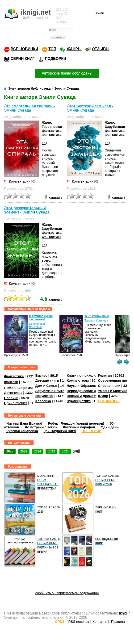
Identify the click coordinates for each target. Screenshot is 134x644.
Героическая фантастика (52, 129)
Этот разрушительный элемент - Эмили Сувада (27, 210)
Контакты (100, 622)
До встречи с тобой (41, 427)
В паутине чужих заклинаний (41, 318)
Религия (105, 376)
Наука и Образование (85, 386)
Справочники (109, 386)
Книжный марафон (79, 427)
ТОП (52, 49)
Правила (118, 622)
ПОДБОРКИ (55, 59)
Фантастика (52, 135)
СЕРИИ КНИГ (23, 59)
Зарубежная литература (56, 391)
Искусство (44, 396)
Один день (110, 427)
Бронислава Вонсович (37, 326)
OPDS (60, 622)
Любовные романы (20, 388)
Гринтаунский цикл (60, 431)
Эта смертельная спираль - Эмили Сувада (29, 108)
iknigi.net (126, 613)
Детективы (13, 393)
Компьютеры (78, 381)
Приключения (16, 403)
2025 (24, 451)
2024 (38, 451)
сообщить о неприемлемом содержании (67, 593)
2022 (65, 451)
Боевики (11, 398)
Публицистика (79, 401)
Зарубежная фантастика (115, 129)
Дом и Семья (46, 386)
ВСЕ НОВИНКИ (24, 49)
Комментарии (20, 181)
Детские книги (47, 381)
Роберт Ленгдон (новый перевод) (76, 423)
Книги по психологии (84, 376)
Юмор (103, 396)
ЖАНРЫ (74, 49)
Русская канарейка (22, 431)
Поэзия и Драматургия (86, 396)
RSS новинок (78, 622)
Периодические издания (87, 391)
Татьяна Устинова (96, 321)
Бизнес (41, 376)
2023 (51, 451)
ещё (77, 451)
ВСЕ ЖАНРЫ (109, 401)
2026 (10, 451)
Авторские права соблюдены (67, 73)
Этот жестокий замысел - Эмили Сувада (90, 108)
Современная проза (115, 381)
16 (44, 143)
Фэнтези (11, 382)
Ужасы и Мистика (113, 391)
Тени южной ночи (97, 316)
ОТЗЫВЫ (101, 49)
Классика (43, 401)
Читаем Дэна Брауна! (24, 423)
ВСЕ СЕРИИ (91, 431)
